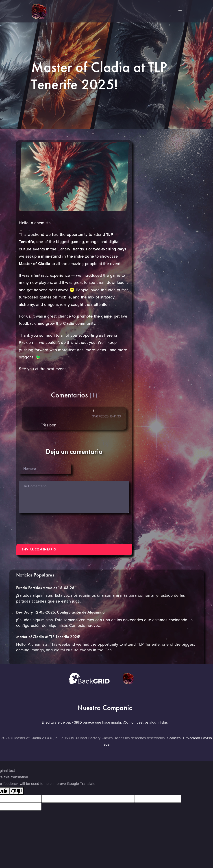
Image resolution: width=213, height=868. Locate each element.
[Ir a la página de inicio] (35, 11)
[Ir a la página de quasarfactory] (134, 678)
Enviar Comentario (39, 549)
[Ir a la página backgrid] (95, 678)
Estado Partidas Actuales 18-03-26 (45, 591)
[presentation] (53, 529)
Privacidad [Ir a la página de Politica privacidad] (192, 738)
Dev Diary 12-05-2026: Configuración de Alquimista (61, 616)
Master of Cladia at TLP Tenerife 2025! (48, 640)
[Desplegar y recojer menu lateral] (179, 11)
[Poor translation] (16, 791)
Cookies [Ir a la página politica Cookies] (174, 738)
